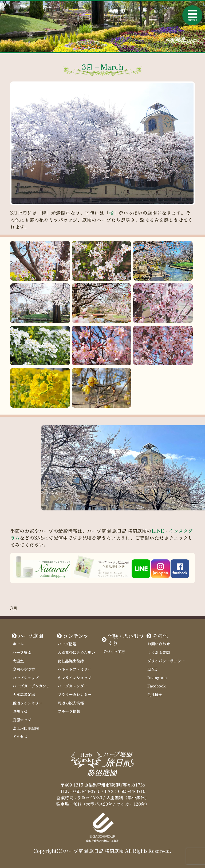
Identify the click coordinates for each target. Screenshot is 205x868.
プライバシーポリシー (166, 661)
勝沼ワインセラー (27, 703)
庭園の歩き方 (24, 669)
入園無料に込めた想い (76, 652)
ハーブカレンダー (73, 686)
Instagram (157, 677)
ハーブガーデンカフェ (31, 686)
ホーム (18, 644)
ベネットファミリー (74, 669)
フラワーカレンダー (74, 694)
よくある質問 (159, 652)
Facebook (156, 686)
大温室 (18, 661)
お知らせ (20, 711)
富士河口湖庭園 (26, 728)
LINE (158, 531)
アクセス (20, 736)
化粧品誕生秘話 (71, 661)
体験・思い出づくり (126, 640)
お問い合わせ (159, 644)
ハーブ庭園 (31, 636)
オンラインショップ (74, 677)
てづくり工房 (114, 651)
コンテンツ (76, 636)
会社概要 (155, 694)
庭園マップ (22, 720)
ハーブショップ (26, 677)
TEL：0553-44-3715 (80, 791)
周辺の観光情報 (71, 703)
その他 (160, 636)
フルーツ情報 (69, 711)
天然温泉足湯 (24, 694)
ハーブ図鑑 (67, 644)
